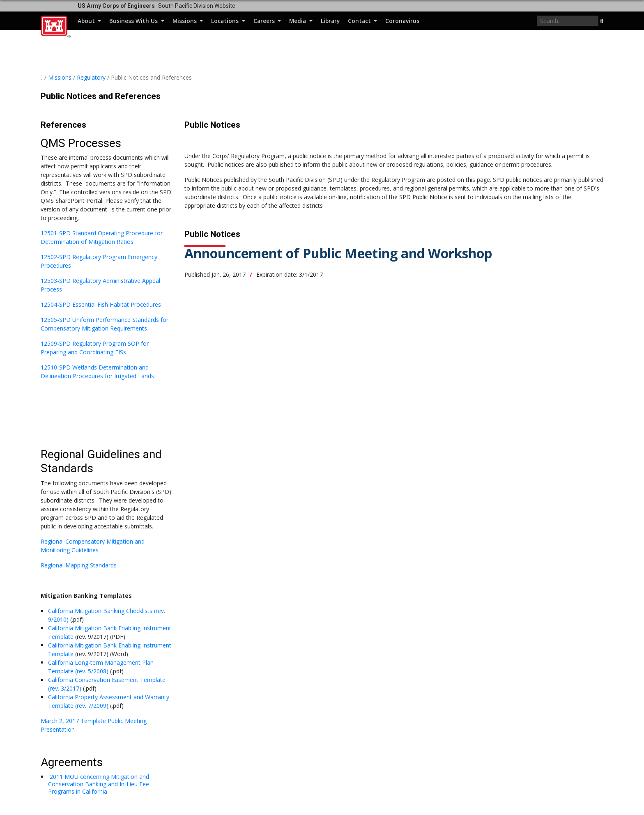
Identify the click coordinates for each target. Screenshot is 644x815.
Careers (265, 21)
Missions (185, 21)
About (87, 21)
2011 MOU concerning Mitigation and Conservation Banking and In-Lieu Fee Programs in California (99, 784)
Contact (360, 21)
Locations (226, 21)
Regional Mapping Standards (79, 565)
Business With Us (134, 21)
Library (330, 21)
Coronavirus (402, 21)
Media (298, 21)
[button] (602, 21)
